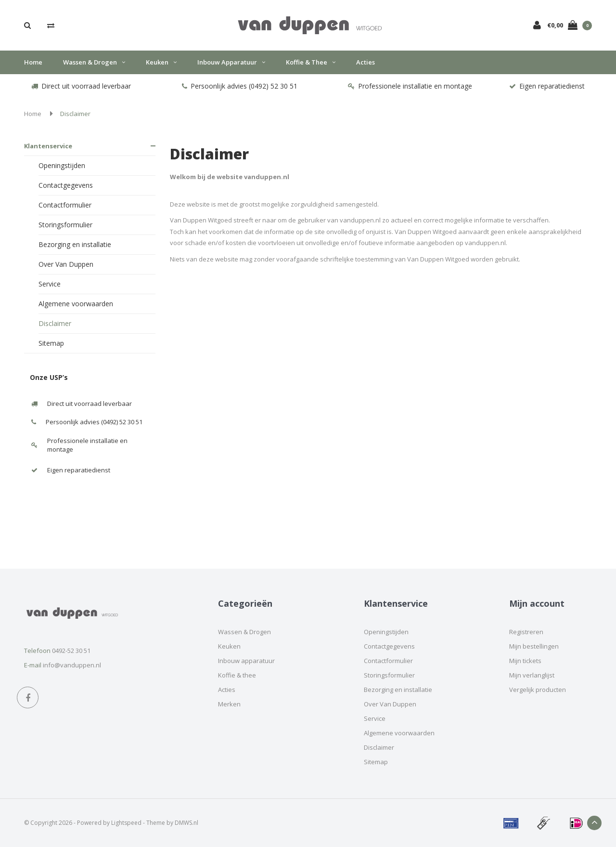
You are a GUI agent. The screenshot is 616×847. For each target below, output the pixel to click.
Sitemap (51, 343)
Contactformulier (65, 205)
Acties (366, 62)
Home (33, 62)
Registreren (526, 632)
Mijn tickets (525, 661)
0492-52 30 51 (71, 651)
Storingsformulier (65, 225)
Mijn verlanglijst (532, 675)
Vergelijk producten (538, 690)
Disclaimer (75, 114)
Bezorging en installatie (75, 244)
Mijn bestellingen (534, 646)
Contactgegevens (66, 185)
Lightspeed (126, 823)
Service (50, 284)
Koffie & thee (311, 62)
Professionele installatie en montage (410, 86)
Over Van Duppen (66, 264)
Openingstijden (62, 165)
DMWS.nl (186, 823)
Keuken (161, 62)
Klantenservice (48, 146)
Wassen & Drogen (94, 62)
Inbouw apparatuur (231, 62)
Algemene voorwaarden (76, 304)
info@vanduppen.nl (72, 665)
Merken (229, 704)
